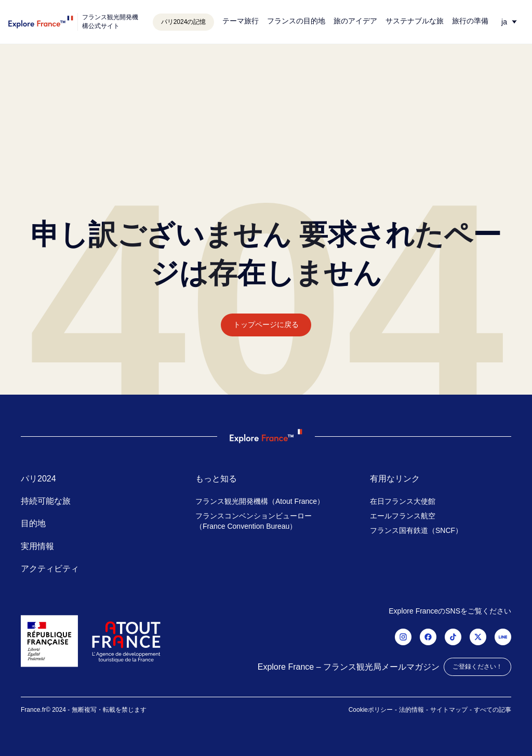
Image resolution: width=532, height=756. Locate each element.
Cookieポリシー (371, 710)
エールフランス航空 (403, 516)
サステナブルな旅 (415, 21)
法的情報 (411, 710)
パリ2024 (38, 479)
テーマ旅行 (241, 21)
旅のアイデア (355, 21)
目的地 (33, 523)
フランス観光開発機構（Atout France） (260, 501)
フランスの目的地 (296, 21)
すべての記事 (493, 710)
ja (504, 22)
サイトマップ (449, 710)
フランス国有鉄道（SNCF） (416, 530)
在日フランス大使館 (403, 501)
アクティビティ (50, 569)
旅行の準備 (470, 21)
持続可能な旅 (46, 501)
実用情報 (37, 546)
